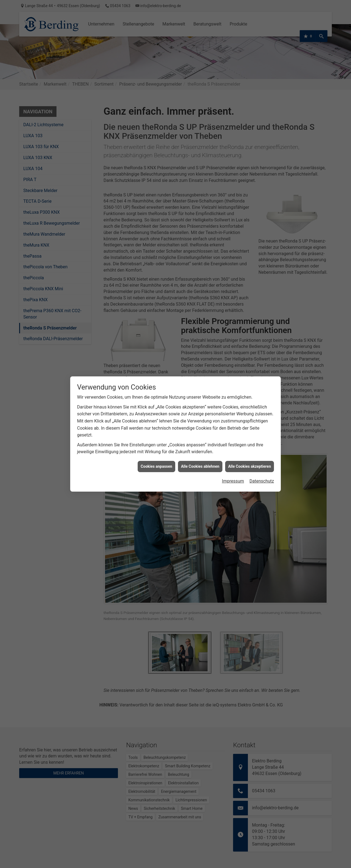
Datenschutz (262, 463)
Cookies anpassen (156, 448)
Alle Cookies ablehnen (200, 448)
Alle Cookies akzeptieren (250, 448)
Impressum (233, 463)
